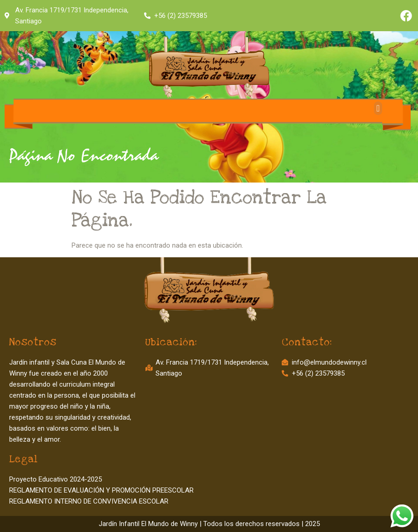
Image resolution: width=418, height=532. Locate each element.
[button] (378, 108)
